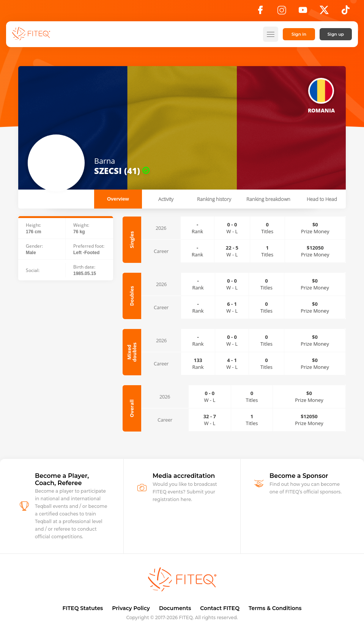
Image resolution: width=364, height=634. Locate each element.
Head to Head (322, 199)
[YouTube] (303, 12)
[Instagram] (282, 12)
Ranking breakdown (268, 199)
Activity (166, 199)
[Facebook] (260, 12)
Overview (118, 199)
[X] (324, 12)
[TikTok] (346, 12)
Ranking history (214, 199)
